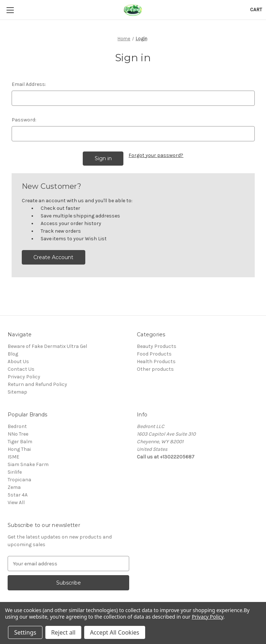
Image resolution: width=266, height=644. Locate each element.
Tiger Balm (20, 442)
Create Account (53, 257)
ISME (13, 457)
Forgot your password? (156, 155)
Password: (24, 120)
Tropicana (19, 480)
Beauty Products (157, 346)
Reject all (63, 632)
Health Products (156, 362)
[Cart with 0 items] (256, 10)
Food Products (154, 354)
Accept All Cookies (115, 632)
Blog (13, 354)
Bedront (17, 426)
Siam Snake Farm (28, 464)
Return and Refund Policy (37, 384)
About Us (18, 362)
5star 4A (18, 495)
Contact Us (21, 369)
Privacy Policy (24, 377)
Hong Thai (19, 449)
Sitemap (17, 392)
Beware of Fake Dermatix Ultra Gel (47, 346)
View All (16, 502)
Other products (155, 369)
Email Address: (29, 84)
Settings (25, 632)
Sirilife (15, 472)
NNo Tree (18, 434)
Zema (14, 487)
